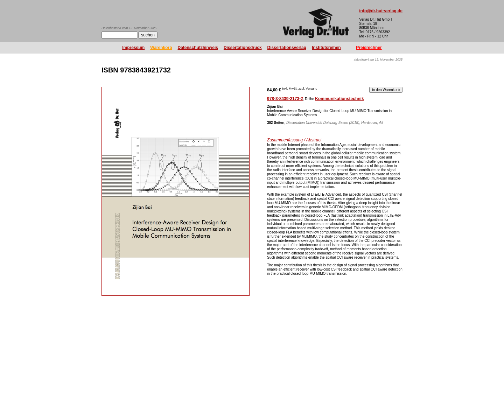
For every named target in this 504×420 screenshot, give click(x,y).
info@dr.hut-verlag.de (381, 11)
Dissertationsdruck (243, 48)
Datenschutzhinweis (198, 48)
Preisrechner (369, 48)
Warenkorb (161, 48)
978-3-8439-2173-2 (285, 99)
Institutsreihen (326, 48)
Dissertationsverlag (287, 48)
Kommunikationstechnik (339, 99)
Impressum (133, 48)
